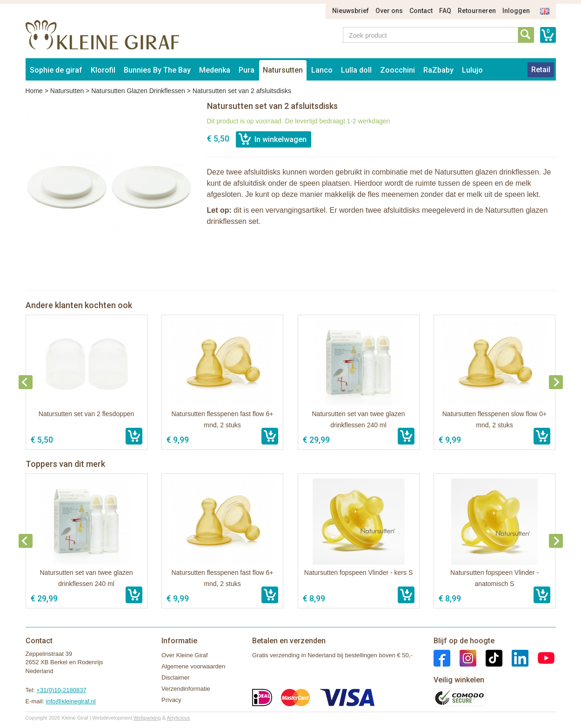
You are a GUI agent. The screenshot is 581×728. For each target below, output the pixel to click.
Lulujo (472, 70)
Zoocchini (397, 70)
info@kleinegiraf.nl (71, 701)
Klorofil (103, 70)
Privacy (171, 700)
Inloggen (516, 11)
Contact (421, 11)
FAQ (445, 11)
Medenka (215, 70)
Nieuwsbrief (351, 11)
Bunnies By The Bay (157, 70)
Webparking (147, 718)
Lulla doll (356, 70)
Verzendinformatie (186, 689)
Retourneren (477, 11)
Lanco (322, 70)
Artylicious (178, 718)
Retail (541, 70)
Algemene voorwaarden (193, 666)
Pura (247, 70)
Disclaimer (176, 677)
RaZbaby (438, 70)
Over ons (389, 11)
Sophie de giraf (56, 70)
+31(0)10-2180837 (61, 690)
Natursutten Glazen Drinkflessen (138, 91)
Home (34, 91)
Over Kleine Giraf (185, 655)
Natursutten (283, 70)
